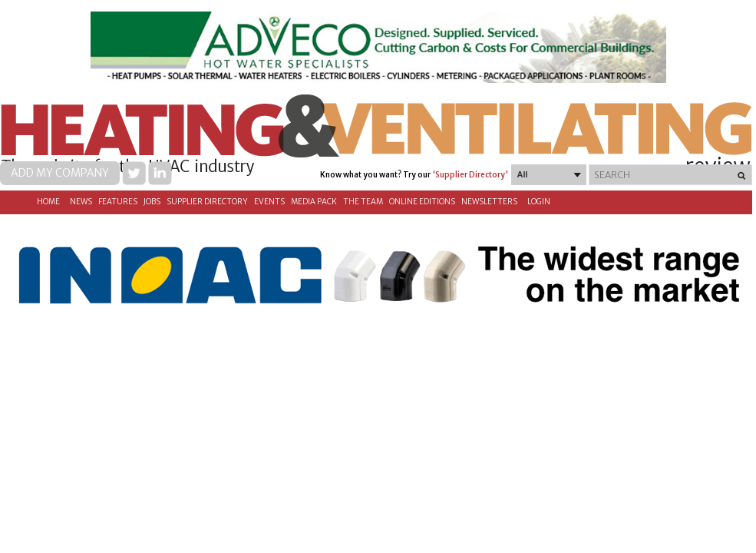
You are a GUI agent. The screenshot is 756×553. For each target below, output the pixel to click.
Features (118, 202)
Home (48, 202)
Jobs (152, 202)
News (81, 202)
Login (539, 202)
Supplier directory (207, 202)
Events (269, 202)
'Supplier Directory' (470, 175)
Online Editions (422, 202)
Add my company (60, 173)
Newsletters (489, 202)
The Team (363, 202)
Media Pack (314, 202)
